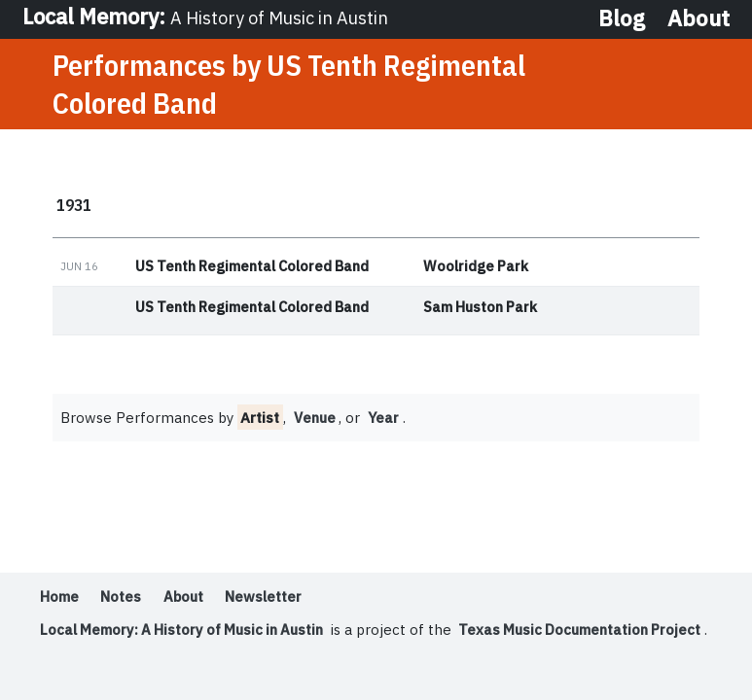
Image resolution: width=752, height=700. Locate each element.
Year (386, 420)
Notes (122, 598)
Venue (316, 420)
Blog (622, 19)
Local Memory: (209, 18)
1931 (74, 207)
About (698, 19)
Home (59, 598)
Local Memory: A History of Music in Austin (186, 631)
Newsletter (266, 598)
